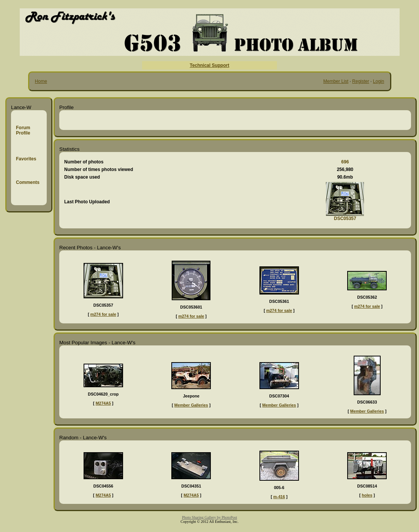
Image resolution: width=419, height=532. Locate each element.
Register (361, 81)
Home (41, 81)
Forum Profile (23, 130)
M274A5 (103, 403)
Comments (28, 182)
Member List (336, 81)
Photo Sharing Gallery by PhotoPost (209, 517)
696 (345, 162)
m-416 (279, 497)
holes (367, 495)
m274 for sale (103, 314)
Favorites (26, 159)
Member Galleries (191, 405)
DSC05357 (345, 218)
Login (379, 81)
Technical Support (210, 65)
